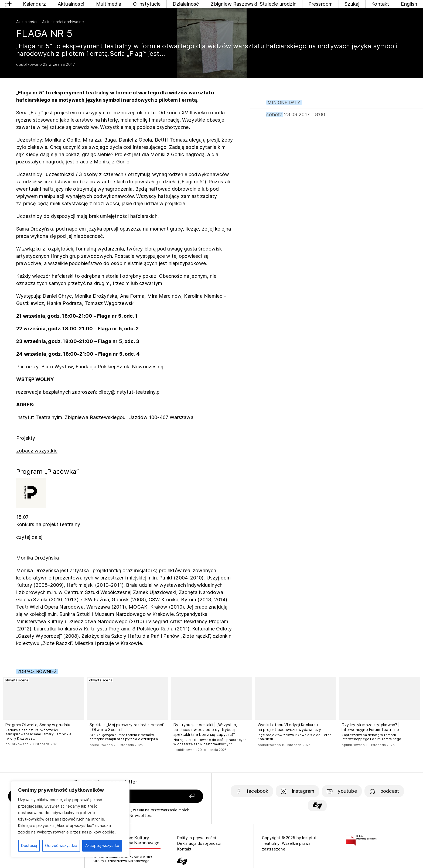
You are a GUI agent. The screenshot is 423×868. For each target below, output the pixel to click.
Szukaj (352, 4)
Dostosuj (29, 845)
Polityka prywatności (197, 838)
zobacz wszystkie (37, 451)
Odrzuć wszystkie (61, 845)
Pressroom (321, 4)
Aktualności (71, 4)
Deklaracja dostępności (199, 843)
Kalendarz (34, 4)
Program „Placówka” (47, 471)
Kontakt (380, 4)
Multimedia (109, 4)
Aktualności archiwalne (63, 22)
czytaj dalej (29, 537)
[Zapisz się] (164, 796)
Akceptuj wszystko (102, 845)
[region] (70, 819)
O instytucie (147, 4)
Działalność (186, 4)
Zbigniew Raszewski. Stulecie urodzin (253, 4)
